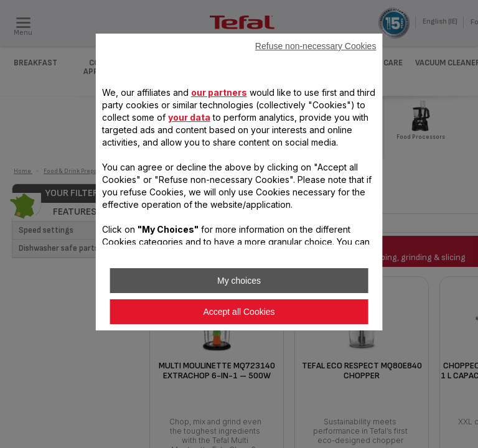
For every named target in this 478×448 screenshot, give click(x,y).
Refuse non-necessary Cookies (316, 46)
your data (189, 117)
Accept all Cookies (239, 312)
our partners (219, 92)
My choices (239, 281)
